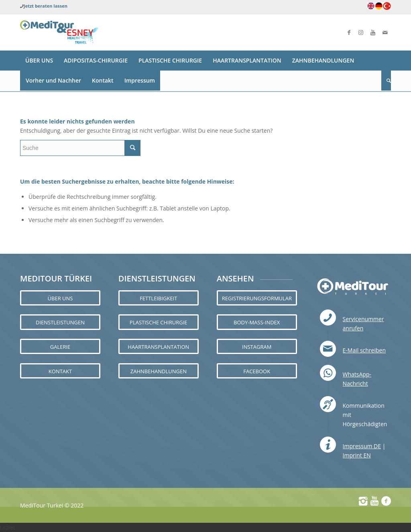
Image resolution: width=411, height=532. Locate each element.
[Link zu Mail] (385, 32)
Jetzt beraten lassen (46, 6)
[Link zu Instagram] (361, 32)
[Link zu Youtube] (373, 32)
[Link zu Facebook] (349, 32)
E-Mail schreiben (364, 350)
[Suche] (386, 81)
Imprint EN (357, 455)
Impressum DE (362, 446)
